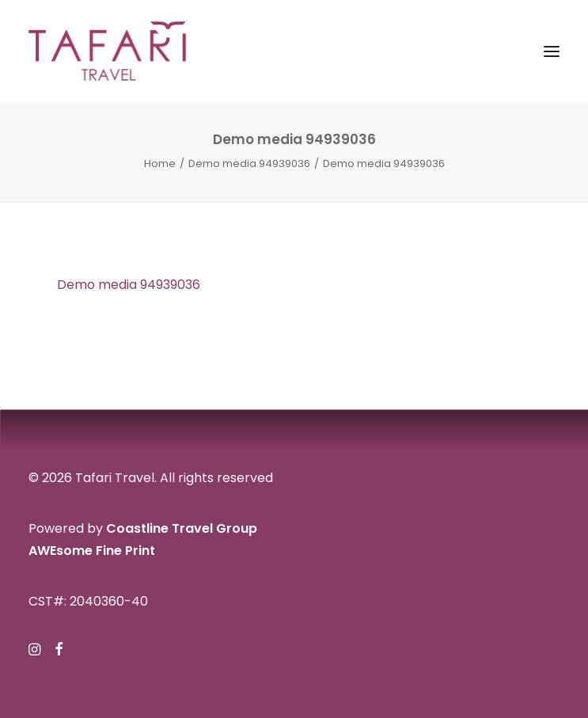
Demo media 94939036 (249, 163)
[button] (552, 51)
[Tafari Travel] (107, 51)
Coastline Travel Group (182, 528)
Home (160, 163)
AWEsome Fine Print (92, 551)
